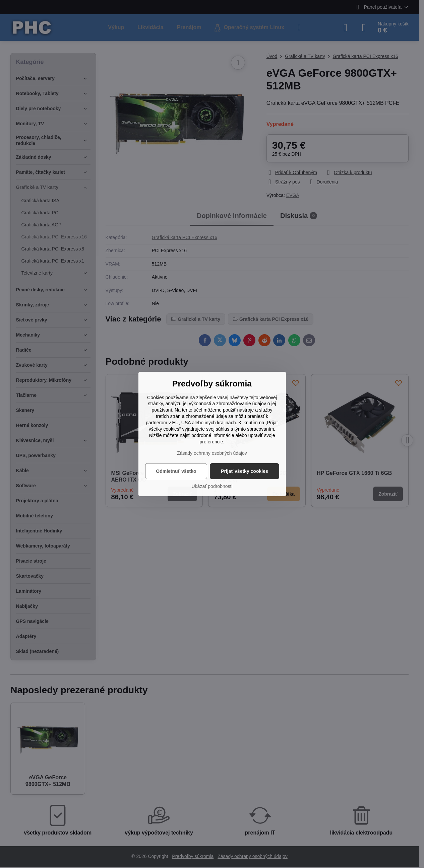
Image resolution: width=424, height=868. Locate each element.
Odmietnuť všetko (176, 471)
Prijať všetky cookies (245, 471)
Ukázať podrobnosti (212, 486)
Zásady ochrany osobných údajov (212, 453)
